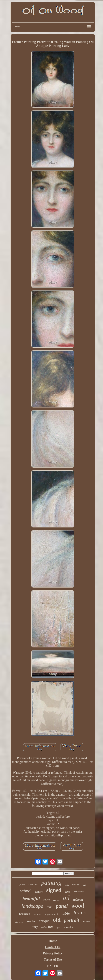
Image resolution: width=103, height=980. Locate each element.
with (84, 885)
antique (44, 921)
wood (78, 906)
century (33, 884)
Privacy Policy (53, 953)
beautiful (31, 899)
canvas (56, 900)
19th (68, 892)
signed (54, 890)
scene (86, 921)
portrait (72, 920)
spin (58, 927)
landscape (32, 906)
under (31, 921)
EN (49, 966)
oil (66, 898)
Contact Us (53, 947)
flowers (37, 914)
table (66, 913)
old (57, 920)
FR (56, 966)
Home (53, 941)
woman (80, 891)
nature (39, 892)
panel (62, 906)
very (35, 927)
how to (76, 885)
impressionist (51, 914)
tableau (78, 900)
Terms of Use (53, 960)
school (26, 891)
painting (51, 883)
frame (80, 913)
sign (47, 899)
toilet (67, 885)
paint (22, 885)
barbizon (25, 914)
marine (47, 926)
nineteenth (19, 922)
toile (50, 907)
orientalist (68, 927)
